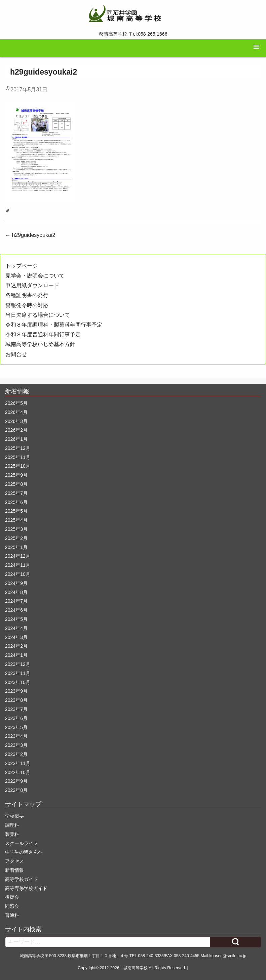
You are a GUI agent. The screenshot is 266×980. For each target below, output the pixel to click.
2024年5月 (16, 619)
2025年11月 (18, 457)
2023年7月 (16, 709)
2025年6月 (16, 502)
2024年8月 (16, 592)
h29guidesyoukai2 (30, 235)
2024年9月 (16, 583)
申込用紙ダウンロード (32, 285)
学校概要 (14, 816)
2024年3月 (16, 637)
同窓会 (12, 906)
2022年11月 (18, 763)
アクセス (14, 861)
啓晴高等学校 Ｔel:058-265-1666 (133, 34)
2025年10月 (18, 466)
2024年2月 (16, 646)
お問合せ (16, 354)
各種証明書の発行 (27, 295)
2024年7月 (16, 601)
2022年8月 (16, 790)
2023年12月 (18, 664)
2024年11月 (18, 565)
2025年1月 (16, 547)
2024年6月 (16, 610)
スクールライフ (22, 843)
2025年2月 (16, 538)
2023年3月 (16, 745)
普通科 (12, 915)
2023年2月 (16, 754)
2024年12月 (18, 556)
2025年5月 (16, 511)
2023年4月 (16, 736)
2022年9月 (16, 781)
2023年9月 (16, 691)
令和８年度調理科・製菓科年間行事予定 (54, 325)
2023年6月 (16, 718)
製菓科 (12, 834)
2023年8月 (16, 700)
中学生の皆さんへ (24, 852)
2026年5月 (16, 403)
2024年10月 (18, 574)
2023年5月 (16, 727)
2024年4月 (16, 628)
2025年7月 (16, 493)
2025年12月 (18, 448)
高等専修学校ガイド (26, 888)
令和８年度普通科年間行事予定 (43, 334)
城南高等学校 (136, 968)
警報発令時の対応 (27, 305)
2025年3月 (16, 529)
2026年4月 (16, 412)
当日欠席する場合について (38, 315)
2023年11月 (18, 673)
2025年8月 (16, 484)
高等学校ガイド (22, 879)
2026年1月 (16, 439)
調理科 (12, 825)
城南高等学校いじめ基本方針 (40, 344)
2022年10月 (18, 772)
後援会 (12, 897)
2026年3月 (16, 421)
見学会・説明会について (35, 276)
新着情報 (14, 870)
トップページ (22, 266)
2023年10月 (18, 682)
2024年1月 (16, 655)
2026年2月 (16, 430)
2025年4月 (16, 520)
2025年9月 (16, 475)
